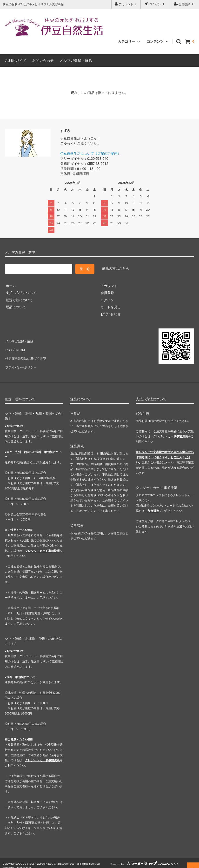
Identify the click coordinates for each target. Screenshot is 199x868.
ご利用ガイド (16, 60)
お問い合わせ (43, 60)
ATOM (19, 347)
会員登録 (184, 4)
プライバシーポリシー (22, 362)
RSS (8, 347)
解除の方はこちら (116, 268)
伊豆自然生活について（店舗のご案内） (91, 154)
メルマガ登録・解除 (76, 60)
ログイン (155, 4)
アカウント (126, 4)
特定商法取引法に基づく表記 (27, 354)
